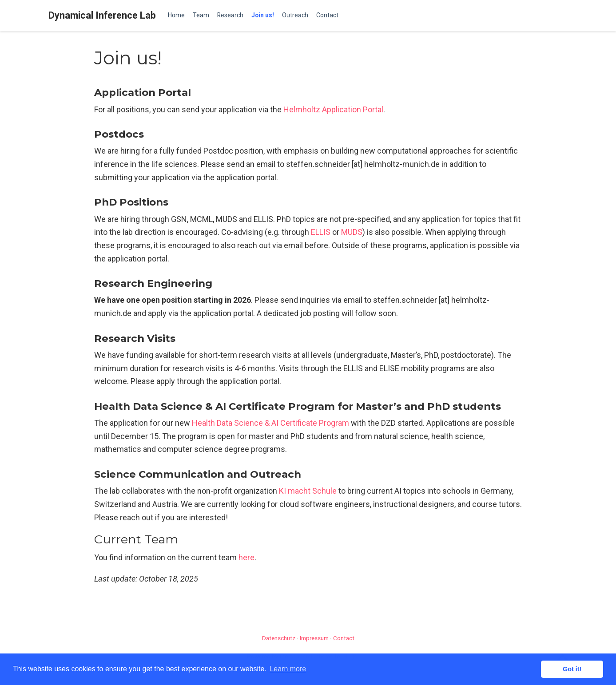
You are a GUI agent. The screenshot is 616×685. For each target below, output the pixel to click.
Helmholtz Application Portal (333, 109)
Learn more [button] (288, 669)
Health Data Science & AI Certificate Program (270, 423)
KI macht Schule (308, 491)
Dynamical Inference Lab (102, 15)
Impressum (314, 638)
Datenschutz (279, 638)
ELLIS (321, 232)
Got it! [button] (572, 669)
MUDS (352, 232)
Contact (344, 638)
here (246, 557)
